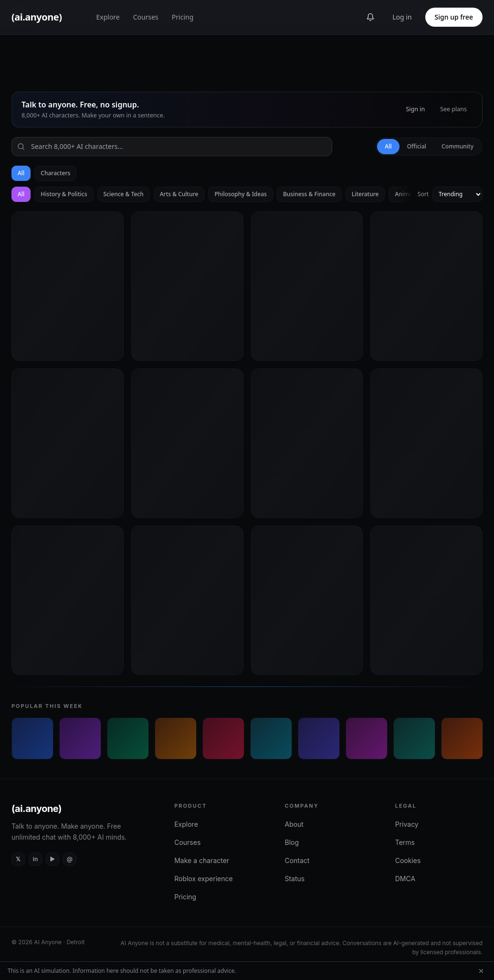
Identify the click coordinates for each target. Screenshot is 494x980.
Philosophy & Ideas (240, 194)
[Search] (172, 147)
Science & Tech (124, 194)
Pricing (183, 17)
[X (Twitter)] (18, 859)
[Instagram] (70, 859)
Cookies (408, 860)
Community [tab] (457, 146)
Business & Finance (309, 194)
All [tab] (388, 146)
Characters (55, 173)
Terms (405, 842)
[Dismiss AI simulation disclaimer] (481, 971)
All (21, 173)
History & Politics (64, 194)
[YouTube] (53, 859)
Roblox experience (203, 879)
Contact (297, 860)
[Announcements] (370, 17)
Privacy (407, 824)
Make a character (202, 860)
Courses (146, 17)
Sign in (415, 109)
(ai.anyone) (37, 809)
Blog (292, 842)
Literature (365, 194)
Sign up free (454, 17)
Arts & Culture (179, 194)
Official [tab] (417, 146)
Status (294, 879)
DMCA (405, 879)
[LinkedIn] (35, 859)
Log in (402, 17)
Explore (108, 17)
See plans (453, 109)
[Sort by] (457, 194)
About (294, 824)
